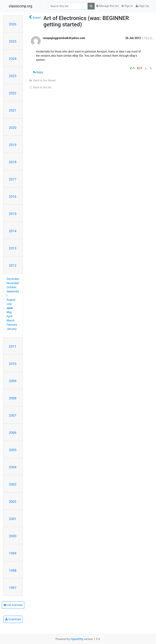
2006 (13, 433)
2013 (13, 248)
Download (13, 619)
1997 (13, 588)
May (9, 312)
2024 (13, 59)
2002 (13, 502)
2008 (13, 398)
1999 (13, 553)
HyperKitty (77, 639)
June (10, 308)
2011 (13, 346)
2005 (13, 450)
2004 (13, 467)
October (12, 287)
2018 (13, 162)
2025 (13, 41)
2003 (13, 484)
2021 (13, 110)
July (9, 304)
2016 (13, 197)
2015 (13, 214)
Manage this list (107, 6)
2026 (13, 24)
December (13, 279)
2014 (13, 231)
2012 (13, 265)
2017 (13, 179)
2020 (13, 128)
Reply (38, 72)
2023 (13, 76)
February (12, 325)
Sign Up (142, 6)
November (13, 283)
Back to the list (40, 87)
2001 (13, 519)
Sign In (127, 6)
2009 (13, 381)
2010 (13, 364)
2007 (13, 415)
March (11, 321)
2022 (13, 93)
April (10, 316)
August (11, 300)
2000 (13, 536)
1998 (13, 571)
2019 (13, 145)
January (12, 329)
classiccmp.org (20, 6)
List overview (13, 605)
